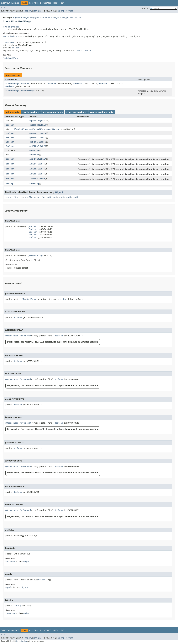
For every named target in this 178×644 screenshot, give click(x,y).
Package (15, 3)
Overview (5, 3)
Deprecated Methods (102, 112)
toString (34, 184)
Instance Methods (53, 112)
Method (37, 11)
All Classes (6, 8)
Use (31, 3)
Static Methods (31, 112)
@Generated (9, 42)
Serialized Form (11, 58)
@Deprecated (12, 336)
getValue (34, 150)
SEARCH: (145, 8)
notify (41, 197)
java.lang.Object (11, 27)
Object (16, 48)
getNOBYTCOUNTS (38, 133)
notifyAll (52, 197)
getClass (30, 197)
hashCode (34, 155)
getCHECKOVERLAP (38, 125)
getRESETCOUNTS (38, 142)
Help (62, 3)
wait (62, 197)
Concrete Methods (76, 112)
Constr (28, 11)
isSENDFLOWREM (37, 179)
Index (56, 3)
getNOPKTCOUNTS (38, 138)
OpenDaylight (22, 641)
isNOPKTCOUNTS (37, 169)
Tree (36, 3)
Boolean (25, 84)
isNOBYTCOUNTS (37, 164)
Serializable (10, 36)
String (55, 129)
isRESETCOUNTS (37, 174)
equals (33, 121)
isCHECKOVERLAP (38, 159)
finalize (18, 197)
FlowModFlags (12, 84)
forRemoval (25, 336)
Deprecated (46, 3)
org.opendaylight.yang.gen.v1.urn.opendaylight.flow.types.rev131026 (47, 17)
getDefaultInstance (40, 129)
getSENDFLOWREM (38, 146)
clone (8, 197)
